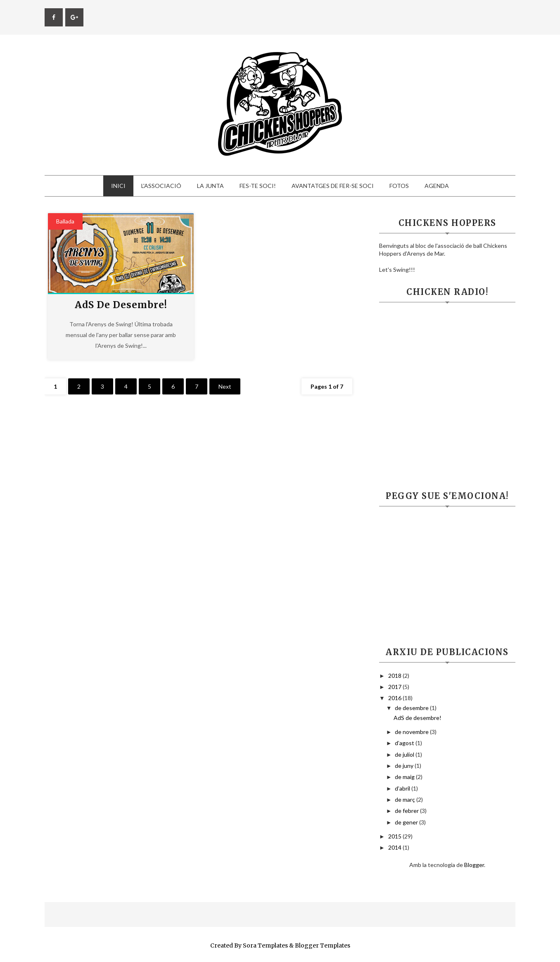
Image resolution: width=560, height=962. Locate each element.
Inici (118, 186)
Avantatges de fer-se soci (333, 186)
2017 (395, 687)
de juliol (405, 754)
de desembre (412, 708)
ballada (65, 221)
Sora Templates (265, 945)
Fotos (399, 186)
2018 (395, 676)
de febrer (407, 811)
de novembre (412, 732)
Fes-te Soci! (258, 186)
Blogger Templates (323, 945)
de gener (407, 822)
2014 (395, 847)
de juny (405, 766)
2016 (395, 698)
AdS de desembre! (121, 305)
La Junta (210, 186)
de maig (405, 777)
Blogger (474, 865)
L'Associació (161, 186)
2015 (395, 836)
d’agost (405, 743)
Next (225, 386)
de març (406, 799)
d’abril (403, 788)
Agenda (437, 186)
